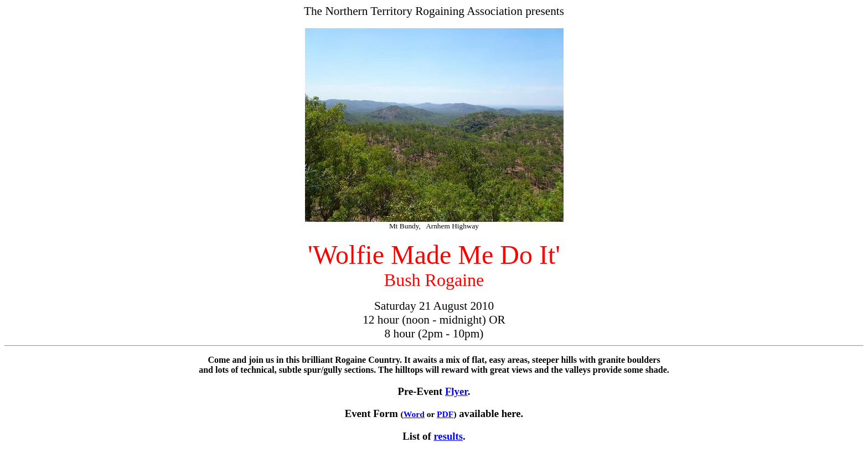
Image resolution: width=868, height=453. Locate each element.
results (448, 436)
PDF (445, 414)
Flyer (456, 391)
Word (414, 414)
